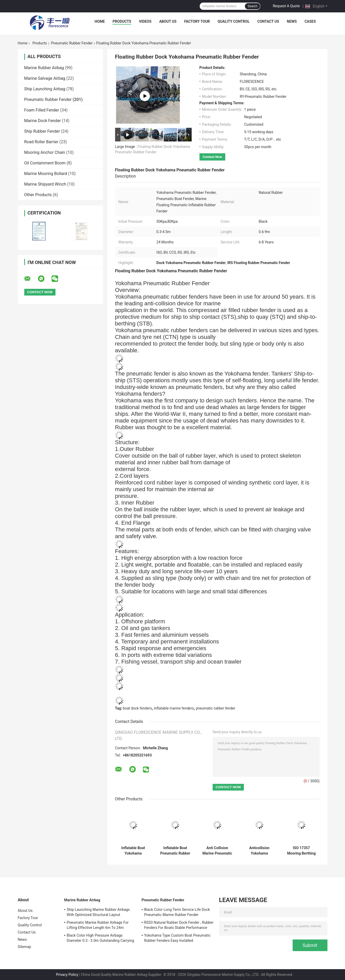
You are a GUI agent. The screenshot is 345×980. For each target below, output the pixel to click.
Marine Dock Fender (43, 121)
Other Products (38, 195)
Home (100, 21)
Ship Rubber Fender (42, 131)
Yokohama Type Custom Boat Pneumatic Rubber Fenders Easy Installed (178, 938)
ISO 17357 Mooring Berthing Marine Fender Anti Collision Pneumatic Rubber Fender (301, 851)
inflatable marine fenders (174, 708)
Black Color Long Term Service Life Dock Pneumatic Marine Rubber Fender (177, 912)
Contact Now (212, 157)
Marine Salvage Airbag (45, 78)
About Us (168, 21)
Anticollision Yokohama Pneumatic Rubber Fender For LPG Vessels (259, 851)
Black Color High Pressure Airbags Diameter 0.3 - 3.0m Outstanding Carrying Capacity (101, 939)
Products (122, 21)
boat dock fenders (137, 708)
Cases (310, 21)
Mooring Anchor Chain (45, 152)
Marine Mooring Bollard (46, 174)
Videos (145, 21)
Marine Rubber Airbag (44, 68)
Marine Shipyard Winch (45, 184)
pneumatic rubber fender (216, 708)
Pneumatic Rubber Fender (72, 43)
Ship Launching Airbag (45, 89)
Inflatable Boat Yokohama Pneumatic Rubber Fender (133, 851)
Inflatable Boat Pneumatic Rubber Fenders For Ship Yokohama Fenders (175, 851)
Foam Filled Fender (42, 110)
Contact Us (268, 21)
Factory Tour (197, 21)
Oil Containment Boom (45, 163)
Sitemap (25, 947)
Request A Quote (286, 6)
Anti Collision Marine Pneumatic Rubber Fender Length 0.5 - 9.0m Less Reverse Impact (217, 851)
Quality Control (234, 21)
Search (252, 6)
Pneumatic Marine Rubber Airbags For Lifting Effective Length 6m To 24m (98, 925)
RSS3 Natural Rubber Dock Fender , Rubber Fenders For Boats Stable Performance (179, 925)
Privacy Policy (67, 975)
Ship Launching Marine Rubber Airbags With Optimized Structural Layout (98, 912)
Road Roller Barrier (41, 142)
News (292, 21)
